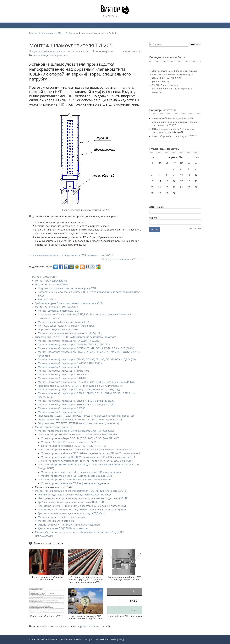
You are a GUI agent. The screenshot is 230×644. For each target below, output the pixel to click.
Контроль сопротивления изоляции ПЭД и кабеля (67, 326)
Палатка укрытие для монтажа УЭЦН (122, 259)
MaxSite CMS (65, 639)
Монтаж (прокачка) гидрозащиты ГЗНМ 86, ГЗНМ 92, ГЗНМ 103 (74, 344)
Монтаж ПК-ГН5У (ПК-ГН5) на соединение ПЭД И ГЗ (70, 442)
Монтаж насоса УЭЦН (44, 277)
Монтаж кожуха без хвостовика (56, 521)
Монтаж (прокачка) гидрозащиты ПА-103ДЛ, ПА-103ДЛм (70, 363)
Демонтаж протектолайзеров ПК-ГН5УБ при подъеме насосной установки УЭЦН (87, 461)
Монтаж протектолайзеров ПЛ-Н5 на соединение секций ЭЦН (76, 476)
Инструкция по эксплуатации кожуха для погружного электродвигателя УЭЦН (82, 498)
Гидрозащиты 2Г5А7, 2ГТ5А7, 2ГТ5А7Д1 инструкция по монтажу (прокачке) (81, 386)
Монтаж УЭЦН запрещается (51, 281)
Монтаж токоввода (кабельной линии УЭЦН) (63, 322)
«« (153, 157)
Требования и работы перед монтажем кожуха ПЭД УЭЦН (71, 502)
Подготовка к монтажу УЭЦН (51, 284)
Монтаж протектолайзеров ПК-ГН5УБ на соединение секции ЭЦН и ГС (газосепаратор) (90, 453)
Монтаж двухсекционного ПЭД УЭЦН (59, 311)
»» (197, 157)
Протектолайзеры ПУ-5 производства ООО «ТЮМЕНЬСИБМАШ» (75, 479)
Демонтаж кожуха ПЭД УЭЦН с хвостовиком (63, 528)
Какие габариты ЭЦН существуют (125, 616)
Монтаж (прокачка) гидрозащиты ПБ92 (60, 412)
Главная (33, 33)
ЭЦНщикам (72, 33)
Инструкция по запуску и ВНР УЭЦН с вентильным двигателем (86, 617)
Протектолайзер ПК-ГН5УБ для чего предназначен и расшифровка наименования (85, 450)
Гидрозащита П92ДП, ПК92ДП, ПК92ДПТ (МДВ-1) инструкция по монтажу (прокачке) (86, 416)
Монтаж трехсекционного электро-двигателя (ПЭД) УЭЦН (71, 333)
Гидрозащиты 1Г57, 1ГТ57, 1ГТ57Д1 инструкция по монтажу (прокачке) (75, 337)
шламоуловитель (59, 55)
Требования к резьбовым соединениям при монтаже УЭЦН (69, 303)
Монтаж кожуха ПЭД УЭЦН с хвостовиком (62, 517)
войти (46, 626)
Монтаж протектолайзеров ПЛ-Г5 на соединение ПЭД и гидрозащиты (81, 472)
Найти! (195, 44)
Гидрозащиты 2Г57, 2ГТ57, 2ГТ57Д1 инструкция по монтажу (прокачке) (78, 423)
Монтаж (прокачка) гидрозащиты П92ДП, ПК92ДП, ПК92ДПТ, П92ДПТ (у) (79, 389)
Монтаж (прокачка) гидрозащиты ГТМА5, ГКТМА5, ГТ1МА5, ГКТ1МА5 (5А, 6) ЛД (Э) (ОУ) (87, 359)
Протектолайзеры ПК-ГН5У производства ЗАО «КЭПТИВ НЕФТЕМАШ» (77, 434)
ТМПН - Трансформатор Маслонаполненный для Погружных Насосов (172, 89)
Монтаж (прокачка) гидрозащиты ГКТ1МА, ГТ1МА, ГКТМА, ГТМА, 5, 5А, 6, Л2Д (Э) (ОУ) (86, 348)
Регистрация (194, 229)
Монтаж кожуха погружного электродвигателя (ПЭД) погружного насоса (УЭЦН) (72, 255)
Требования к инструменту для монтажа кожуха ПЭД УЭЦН (72, 513)
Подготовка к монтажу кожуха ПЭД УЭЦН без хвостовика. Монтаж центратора (83, 510)
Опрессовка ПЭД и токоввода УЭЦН (58, 329)
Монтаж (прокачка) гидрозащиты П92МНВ (62, 378)
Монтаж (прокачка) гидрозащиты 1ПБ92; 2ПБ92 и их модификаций (76, 405)
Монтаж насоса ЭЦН (52, 33)
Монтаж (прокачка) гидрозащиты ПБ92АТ (62, 408)
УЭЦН (45, 55)
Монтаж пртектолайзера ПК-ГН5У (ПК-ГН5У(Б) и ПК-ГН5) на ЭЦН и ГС (80, 438)
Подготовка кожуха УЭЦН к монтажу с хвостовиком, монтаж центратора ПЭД (82, 506)
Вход (121, 639)
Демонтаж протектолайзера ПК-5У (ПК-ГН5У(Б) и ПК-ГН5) (73, 446)
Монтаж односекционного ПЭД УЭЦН (56, 307)
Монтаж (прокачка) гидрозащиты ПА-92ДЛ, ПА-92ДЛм (69, 341)
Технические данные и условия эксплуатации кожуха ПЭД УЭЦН (75, 495)
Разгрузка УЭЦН (47, 299)
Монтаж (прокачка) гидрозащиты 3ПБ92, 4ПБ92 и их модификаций (76, 401)
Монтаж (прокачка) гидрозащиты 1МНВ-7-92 (64, 371)
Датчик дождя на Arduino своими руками (174, 71)
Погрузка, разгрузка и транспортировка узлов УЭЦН (68, 288)
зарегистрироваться (89, 626)
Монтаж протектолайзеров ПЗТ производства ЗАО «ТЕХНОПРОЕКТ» (77, 431)
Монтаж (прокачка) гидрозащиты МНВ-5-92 (63, 367)
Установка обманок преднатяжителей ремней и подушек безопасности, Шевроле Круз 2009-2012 (175, 122)
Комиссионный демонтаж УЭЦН (47, 616)
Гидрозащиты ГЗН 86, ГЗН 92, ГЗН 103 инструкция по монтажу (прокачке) (80, 420)
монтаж (37, 55)
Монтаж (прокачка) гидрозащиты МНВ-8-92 (63, 374)
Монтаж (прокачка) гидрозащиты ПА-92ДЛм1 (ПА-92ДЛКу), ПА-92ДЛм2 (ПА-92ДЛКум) (86, 382)
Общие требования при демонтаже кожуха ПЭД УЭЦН (69, 525)
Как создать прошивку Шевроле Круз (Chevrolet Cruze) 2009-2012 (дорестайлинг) (172, 78)
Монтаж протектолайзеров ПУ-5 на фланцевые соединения (75, 483)
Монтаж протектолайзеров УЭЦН (54, 427)
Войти (155, 229)
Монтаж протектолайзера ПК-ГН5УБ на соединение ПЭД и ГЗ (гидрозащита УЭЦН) (88, 457)
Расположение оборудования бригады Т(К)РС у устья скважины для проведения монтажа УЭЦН (86, 580)
